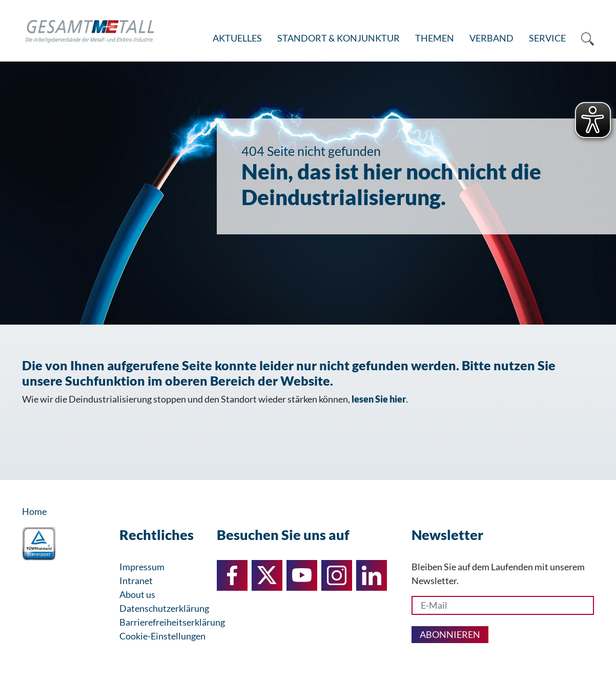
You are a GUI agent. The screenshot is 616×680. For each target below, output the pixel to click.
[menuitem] (237, 38)
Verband (491, 38)
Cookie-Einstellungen (162, 636)
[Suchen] (584, 38)
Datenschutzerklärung (164, 608)
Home (34, 511)
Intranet (136, 581)
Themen (435, 38)
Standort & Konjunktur (338, 38)
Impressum (142, 567)
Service (547, 38)
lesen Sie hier (379, 399)
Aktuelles (237, 38)
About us (137, 594)
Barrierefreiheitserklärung (172, 622)
